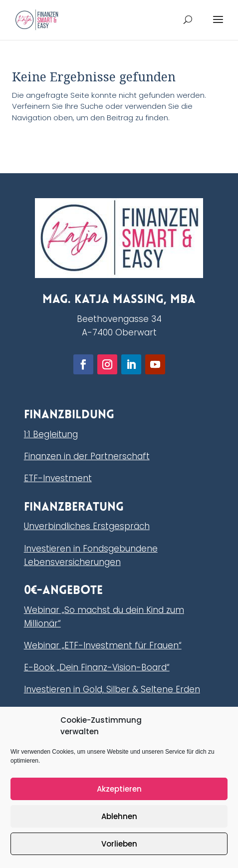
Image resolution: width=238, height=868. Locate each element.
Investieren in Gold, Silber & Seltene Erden (112, 689)
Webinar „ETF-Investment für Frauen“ (103, 645)
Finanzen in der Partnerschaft (87, 456)
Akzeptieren (119, 789)
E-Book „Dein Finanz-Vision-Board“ (97, 667)
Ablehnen (119, 816)
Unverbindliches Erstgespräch (87, 526)
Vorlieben (119, 844)
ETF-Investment (58, 478)
